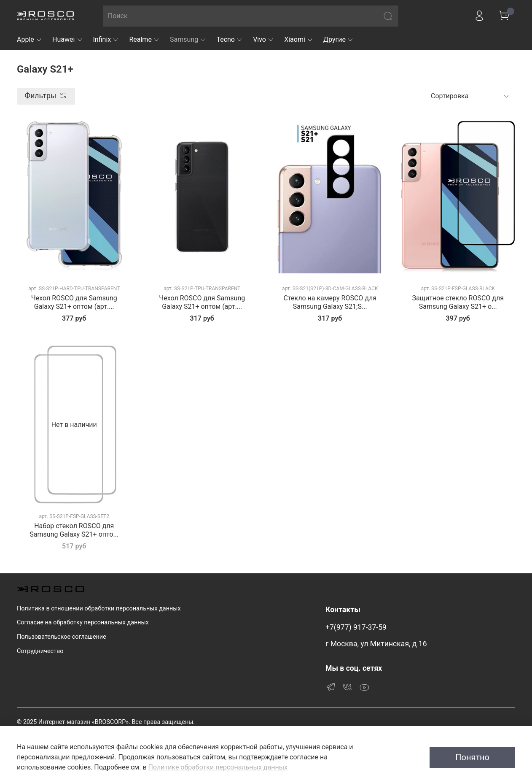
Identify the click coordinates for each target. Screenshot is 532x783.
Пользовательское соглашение (62, 637)
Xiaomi (299, 39)
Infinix (106, 39)
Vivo (263, 39)
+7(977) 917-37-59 (356, 627)
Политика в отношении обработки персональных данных (99, 609)
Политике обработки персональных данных (218, 767)
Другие (339, 39)
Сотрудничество (40, 651)
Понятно (472, 757)
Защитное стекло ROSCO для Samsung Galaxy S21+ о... (458, 302)
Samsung (188, 39)
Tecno (230, 39)
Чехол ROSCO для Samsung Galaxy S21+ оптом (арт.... (74, 302)
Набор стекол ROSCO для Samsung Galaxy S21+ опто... (74, 530)
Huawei (68, 39)
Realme (144, 39)
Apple (30, 39)
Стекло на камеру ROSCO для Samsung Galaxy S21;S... (330, 302)
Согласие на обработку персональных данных (83, 622)
